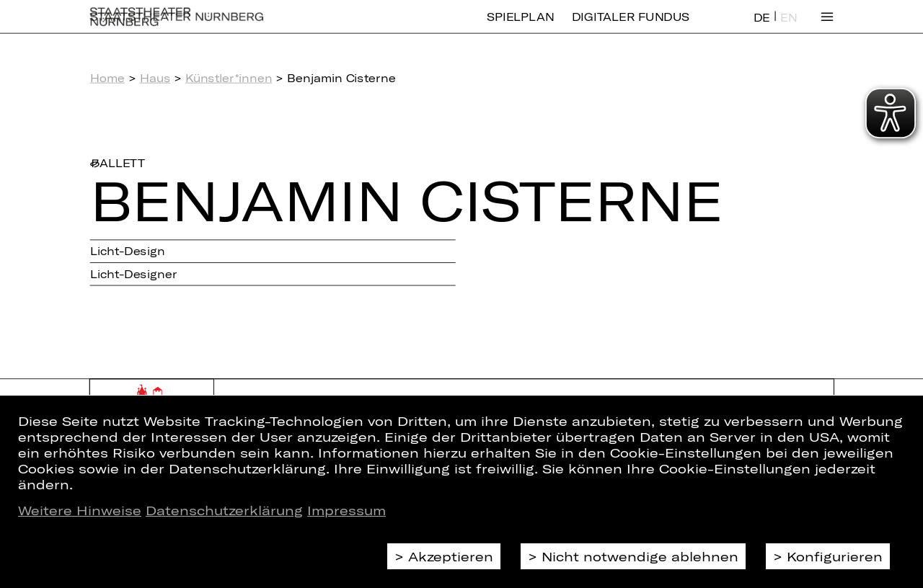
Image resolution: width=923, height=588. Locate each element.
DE (762, 28)
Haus (155, 78)
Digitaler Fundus (631, 27)
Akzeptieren (451, 556)
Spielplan (520, 27)
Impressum (346, 510)
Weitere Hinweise (80, 510)
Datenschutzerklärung (224, 510)
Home (107, 78)
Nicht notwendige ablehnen (640, 556)
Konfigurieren (835, 556)
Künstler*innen (229, 78)
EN (789, 28)
